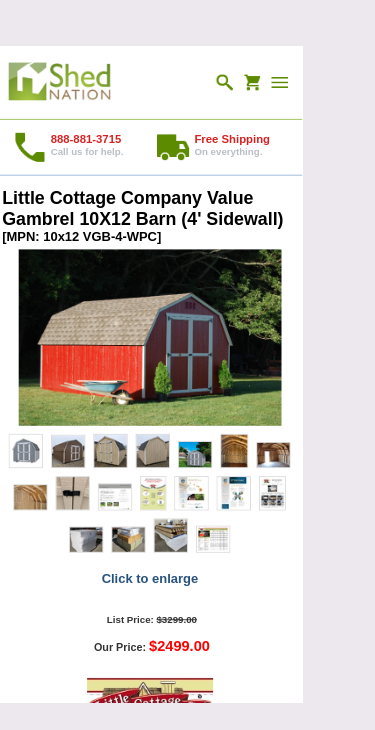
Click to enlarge (150, 578)
